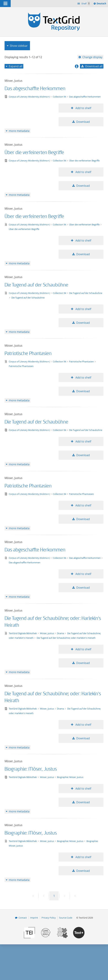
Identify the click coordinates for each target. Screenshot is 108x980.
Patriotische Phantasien (28, 354)
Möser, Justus (47, 633)
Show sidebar (19, 46)
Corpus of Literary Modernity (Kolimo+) (29, 97)
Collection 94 (60, 97)
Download (83, 122)
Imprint (34, 918)
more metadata (19, 131)
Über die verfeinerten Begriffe (34, 153)
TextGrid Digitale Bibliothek (23, 633)
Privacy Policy (49, 918)
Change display (92, 57)
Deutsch (102, 4)
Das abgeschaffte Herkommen (35, 89)
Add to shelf (83, 108)
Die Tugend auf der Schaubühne (36, 285)
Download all (94, 66)
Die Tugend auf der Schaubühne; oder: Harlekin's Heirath (66, 638)
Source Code (66, 918)
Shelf (85, 3)
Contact (23, 918)
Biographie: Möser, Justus (31, 769)
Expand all (16, 66)
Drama (61, 633)
